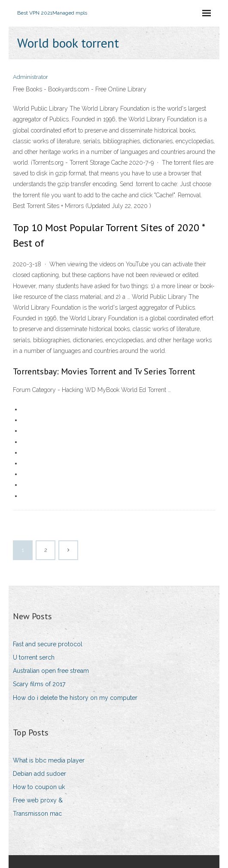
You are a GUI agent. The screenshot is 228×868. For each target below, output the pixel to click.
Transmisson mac (37, 814)
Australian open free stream (51, 671)
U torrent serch (34, 657)
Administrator (30, 77)
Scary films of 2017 (39, 684)
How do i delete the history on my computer (75, 698)
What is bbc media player (49, 760)
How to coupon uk (39, 787)
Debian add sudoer (40, 774)
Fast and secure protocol (48, 644)
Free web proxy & (38, 800)
